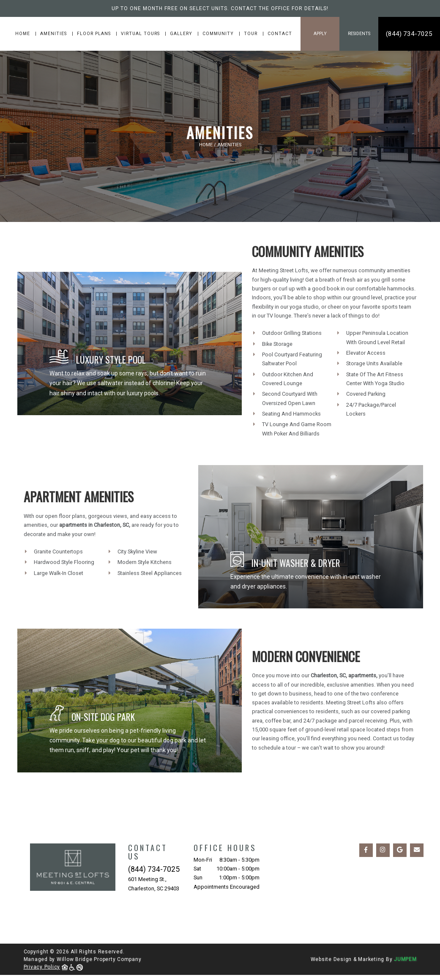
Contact (280, 34)
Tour (251, 34)
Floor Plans (95, 34)
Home (23, 34)
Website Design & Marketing (348, 959)
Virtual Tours (141, 34)
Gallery (182, 34)
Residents (359, 34)
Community (219, 34)
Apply (320, 34)
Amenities (54, 34)
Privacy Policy (42, 967)
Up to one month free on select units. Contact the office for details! (220, 8)
